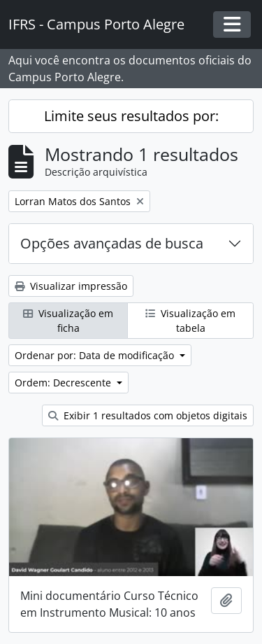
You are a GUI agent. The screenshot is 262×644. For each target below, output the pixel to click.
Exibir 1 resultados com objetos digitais (148, 415)
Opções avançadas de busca (112, 243)
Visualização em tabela (190, 321)
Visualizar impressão (71, 286)
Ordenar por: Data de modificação (96, 355)
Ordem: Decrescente (64, 383)
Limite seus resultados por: (131, 116)
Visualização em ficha (68, 321)
